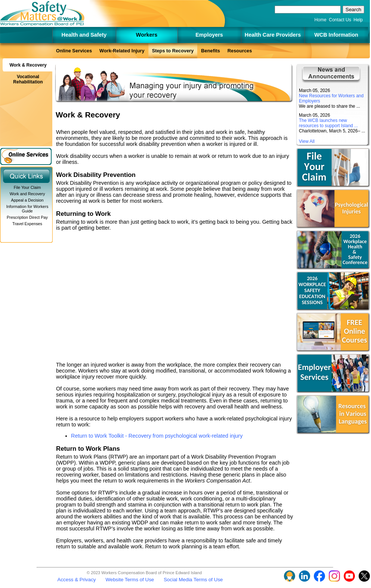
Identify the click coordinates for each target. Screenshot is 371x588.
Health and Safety (84, 35)
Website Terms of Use (130, 580)
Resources (240, 51)
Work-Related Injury (122, 51)
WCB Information (336, 35)
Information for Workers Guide (27, 209)
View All (307, 141)
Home (321, 20)
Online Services (74, 51)
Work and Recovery (27, 194)
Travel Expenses (27, 224)
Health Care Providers (273, 35)
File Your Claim (27, 187)
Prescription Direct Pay (27, 217)
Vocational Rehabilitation (28, 79)
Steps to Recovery (173, 51)
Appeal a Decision (27, 200)
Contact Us (340, 20)
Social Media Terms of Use (193, 580)
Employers (209, 35)
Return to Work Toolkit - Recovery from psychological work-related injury (157, 436)
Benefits (211, 51)
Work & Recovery (28, 65)
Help (358, 20)
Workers (147, 35)
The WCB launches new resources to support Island (326, 123)
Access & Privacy (77, 580)
